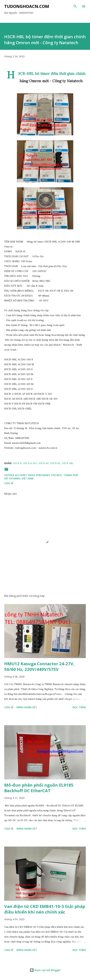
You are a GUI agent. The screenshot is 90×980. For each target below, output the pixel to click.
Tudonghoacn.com (27, 6)
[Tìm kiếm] (75, 6)
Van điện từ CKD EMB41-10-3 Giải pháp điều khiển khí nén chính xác (45, 909)
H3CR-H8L (68, 463)
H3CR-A (17, 463)
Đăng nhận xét (27, 707)
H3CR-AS (55, 463)
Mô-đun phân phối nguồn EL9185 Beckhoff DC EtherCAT (39, 788)
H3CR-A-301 (30, 463)
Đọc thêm (79, 707)
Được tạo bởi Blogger (45, 970)
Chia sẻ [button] (9, 483)
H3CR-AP (44, 463)
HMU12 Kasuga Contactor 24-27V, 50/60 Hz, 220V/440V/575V (39, 666)
